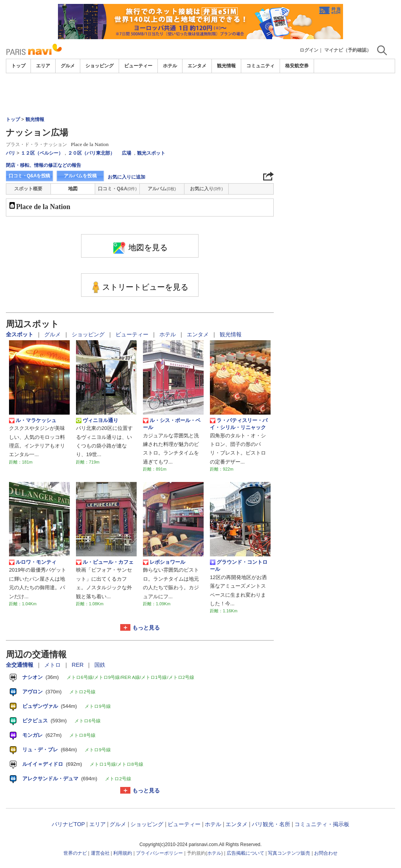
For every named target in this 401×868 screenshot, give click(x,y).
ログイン (309, 50)
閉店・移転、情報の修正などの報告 (43, 165)
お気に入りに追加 (126, 177)
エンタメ (197, 66)
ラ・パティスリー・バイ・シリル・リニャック (239, 424)
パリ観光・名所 (271, 824)
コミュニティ (260, 66)
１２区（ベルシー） (42, 153)
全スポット (20, 334)
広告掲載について (246, 853)
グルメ (68, 66)
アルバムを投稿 (80, 176)
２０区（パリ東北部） (91, 153)
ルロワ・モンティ (33, 562)
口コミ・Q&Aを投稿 (29, 176)
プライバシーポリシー (159, 853)
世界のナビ (75, 853)
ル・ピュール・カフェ (105, 562)
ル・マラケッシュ (33, 420)
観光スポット (151, 153)
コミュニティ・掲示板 (322, 824)
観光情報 (226, 66)
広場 (126, 153)
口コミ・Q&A (117, 189)
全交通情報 (20, 665)
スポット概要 (28, 189)
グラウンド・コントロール (239, 566)
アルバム (162, 189)
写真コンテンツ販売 (289, 853)
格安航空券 (297, 66)
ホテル (170, 66)
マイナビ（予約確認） (348, 50)
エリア (43, 66)
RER (78, 665)
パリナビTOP (68, 824)
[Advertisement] (200, 95)
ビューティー (138, 66)
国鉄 (100, 665)
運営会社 (100, 853)
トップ (18, 66)
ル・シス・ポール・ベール (172, 424)
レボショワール (164, 562)
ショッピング (99, 66)
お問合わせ (326, 853)
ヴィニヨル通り (97, 420)
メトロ (53, 665)
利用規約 (123, 853)
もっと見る (146, 628)
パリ (11, 153)
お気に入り (206, 189)
